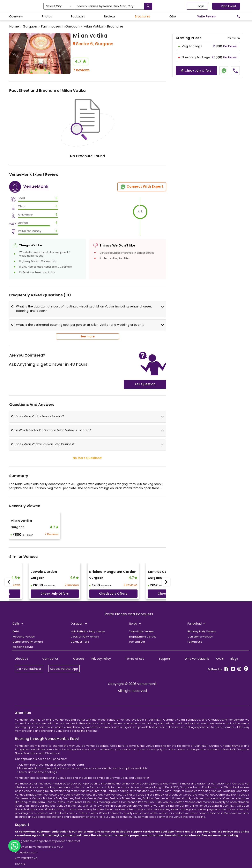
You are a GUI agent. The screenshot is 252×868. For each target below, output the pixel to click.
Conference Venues (200, 637)
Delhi (16, 631)
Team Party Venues (142, 631)
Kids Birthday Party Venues (88, 631)
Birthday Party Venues (202, 631)
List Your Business (29, 669)
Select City (77, 6)
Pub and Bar (137, 642)
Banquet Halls (80, 642)
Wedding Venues (24, 637)
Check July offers (55, 594)
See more (87, 336)
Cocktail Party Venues (85, 637)
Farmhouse (195, 642)
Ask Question (145, 384)
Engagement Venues (143, 637)
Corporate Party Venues (28, 642)
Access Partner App (64, 669)
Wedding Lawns (23, 647)
